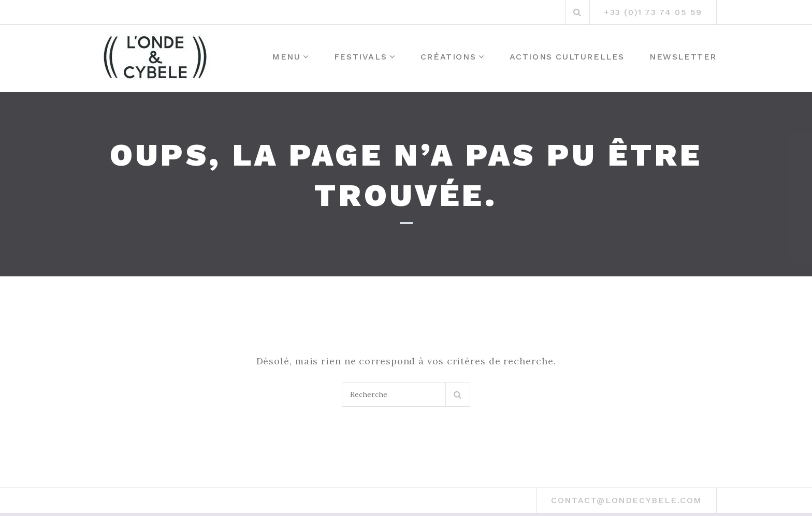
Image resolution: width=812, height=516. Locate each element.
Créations (448, 57)
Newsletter (683, 57)
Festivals (360, 57)
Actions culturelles (567, 57)
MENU (286, 57)
